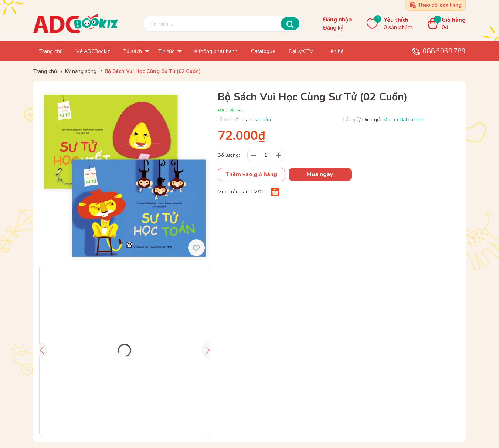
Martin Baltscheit (403, 120)
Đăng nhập (337, 20)
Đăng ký (333, 28)
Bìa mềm (261, 120)
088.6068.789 (444, 51)
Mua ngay (320, 174)
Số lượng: (229, 155)
